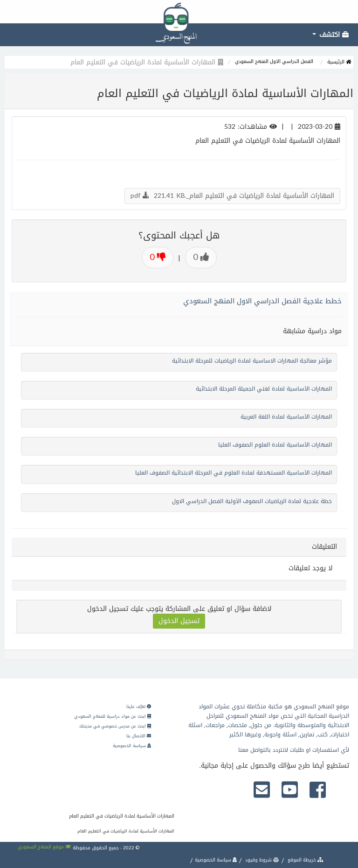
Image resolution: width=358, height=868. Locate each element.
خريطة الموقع (305, 860)
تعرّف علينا (139, 707)
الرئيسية (339, 62)
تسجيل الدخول (179, 621)
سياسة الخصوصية (132, 746)
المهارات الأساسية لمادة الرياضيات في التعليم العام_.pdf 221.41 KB (232, 196)
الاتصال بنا (139, 736)
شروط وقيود (262, 860)
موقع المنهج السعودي (45, 847)
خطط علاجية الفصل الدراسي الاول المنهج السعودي (262, 301)
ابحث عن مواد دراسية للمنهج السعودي (113, 716)
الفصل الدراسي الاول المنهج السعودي (274, 61)
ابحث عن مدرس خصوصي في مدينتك (115, 726)
